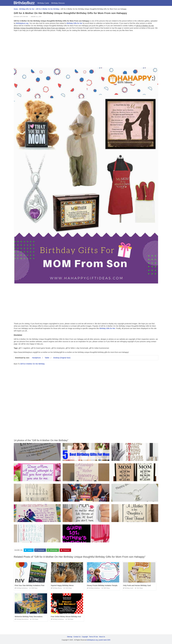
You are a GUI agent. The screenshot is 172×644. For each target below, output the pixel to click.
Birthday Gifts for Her (21, 17)
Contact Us (77, 637)
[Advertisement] (86, 50)
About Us (102, 637)
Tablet (47, 358)
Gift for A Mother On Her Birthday (32, 364)
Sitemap (70, 637)
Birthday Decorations (22, 619)
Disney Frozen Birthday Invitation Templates (103, 585)
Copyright (85, 637)
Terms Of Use (93, 637)
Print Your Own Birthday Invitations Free (30, 585)
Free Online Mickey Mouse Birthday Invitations (68, 617)
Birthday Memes (56, 588)
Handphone (36, 358)
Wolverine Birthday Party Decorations (29, 617)
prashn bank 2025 (105, 640)
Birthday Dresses (59, 3)
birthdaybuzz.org (22, 23)
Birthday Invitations (21, 588)
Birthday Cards (45, 3)
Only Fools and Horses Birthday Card (137, 585)
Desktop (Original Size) (62, 358)
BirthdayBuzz (25, 3)
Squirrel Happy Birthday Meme (62, 585)
